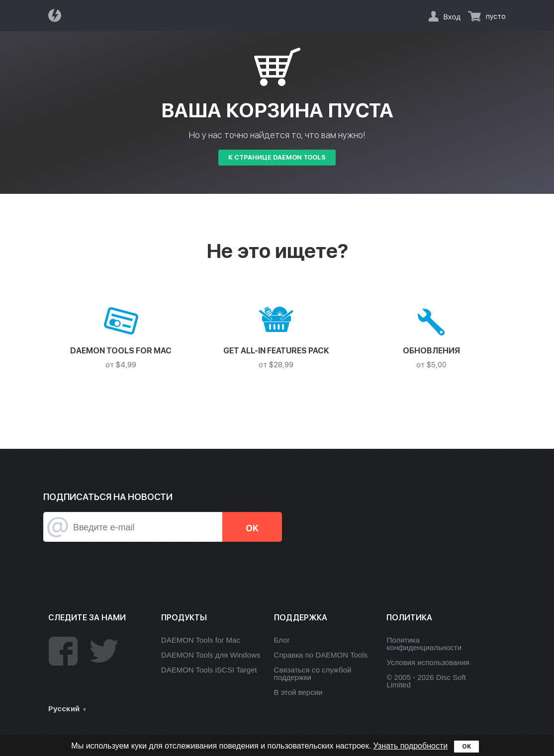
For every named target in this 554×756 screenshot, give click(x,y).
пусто (496, 16)
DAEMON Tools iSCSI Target (209, 670)
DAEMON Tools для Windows (211, 655)
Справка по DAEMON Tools (321, 655)
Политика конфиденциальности (424, 644)
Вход (452, 16)
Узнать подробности (411, 746)
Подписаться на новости (108, 497)
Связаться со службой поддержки (313, 673)
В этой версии (298, 692)
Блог (282, 640)
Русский (64, 709)
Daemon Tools (58, 15)
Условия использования (428, 662)
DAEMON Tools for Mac (201, 640)
